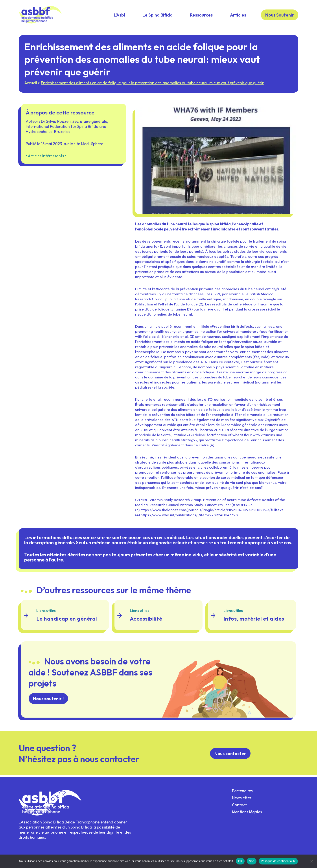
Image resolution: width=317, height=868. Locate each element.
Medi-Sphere (93, 147)
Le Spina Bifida (158, 15)
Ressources (201, 15)
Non (252, 861)
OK (240, 861)
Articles (238, 15)
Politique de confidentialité (278, 861)
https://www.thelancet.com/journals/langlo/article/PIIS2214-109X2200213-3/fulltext (212, 514)
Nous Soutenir (280, 15)
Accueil (32, 84)
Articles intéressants (47, 160)
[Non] (311, 861)
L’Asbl (119, 15)
